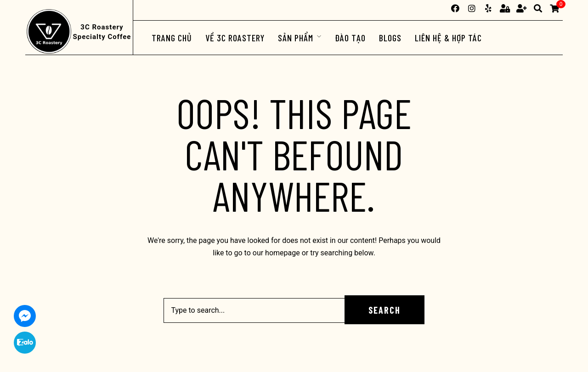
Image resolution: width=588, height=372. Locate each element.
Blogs (390, 38)
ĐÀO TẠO (350, 38)
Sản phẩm (296, 38)
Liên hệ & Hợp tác (448, 38)
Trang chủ (172, 38)
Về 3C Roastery (235, 38)
